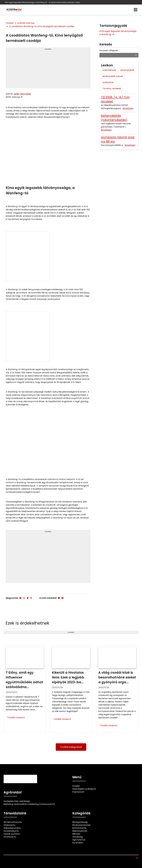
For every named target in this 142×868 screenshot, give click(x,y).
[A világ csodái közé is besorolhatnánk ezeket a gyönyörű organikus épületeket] (117, 689)
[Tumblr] (31, 598)
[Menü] (136, 10)
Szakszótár (108, 82)
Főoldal (10, 23)
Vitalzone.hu (10, 825)
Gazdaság (77, 837)
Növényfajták (127, 70)
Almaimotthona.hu (13, 822)
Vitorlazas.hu (10, 837)
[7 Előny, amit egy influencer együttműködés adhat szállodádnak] (25, 689)
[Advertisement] (48, 69)
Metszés (76, 834)
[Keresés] (136, 55)
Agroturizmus (79, 840)
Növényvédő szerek (113, 76)
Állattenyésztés (80, 831)
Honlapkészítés (11, 801)
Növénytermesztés (81, 825)
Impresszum (78, 792)
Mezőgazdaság (80, 822)
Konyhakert (78, 843)
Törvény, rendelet (112, 88)
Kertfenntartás (79, 828)
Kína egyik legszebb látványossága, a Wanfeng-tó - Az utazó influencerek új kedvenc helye (42, 2)
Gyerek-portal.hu (12, 834)
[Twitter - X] (28, 598)
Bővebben (128, 108)
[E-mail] (24, 598)
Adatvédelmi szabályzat (84, 789)
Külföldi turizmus (26, 23)
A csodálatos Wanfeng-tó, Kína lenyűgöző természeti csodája (42, 26)
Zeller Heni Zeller (22, 94)
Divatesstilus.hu (11, 831)
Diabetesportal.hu (12, 828)
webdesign (25, 801)
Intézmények (109, 70)
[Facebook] (20, 598)
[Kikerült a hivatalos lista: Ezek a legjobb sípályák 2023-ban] (71, 689)
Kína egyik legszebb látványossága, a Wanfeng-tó (118, 33)
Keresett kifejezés (109, 50)
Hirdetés (48, 49)
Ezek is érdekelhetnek (27, 623)
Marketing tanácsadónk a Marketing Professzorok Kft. (29, 804)
